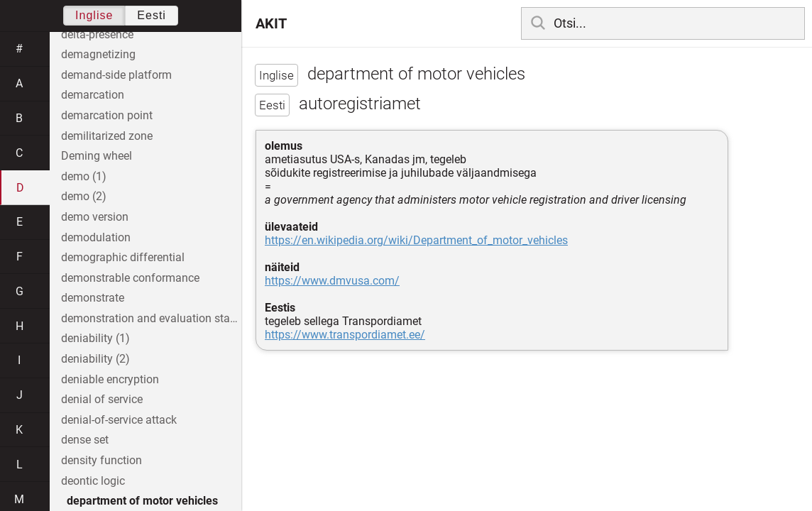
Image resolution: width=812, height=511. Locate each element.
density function (101, 460)
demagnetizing (98, 54)
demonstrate (93, 298)
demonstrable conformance (130, 278)
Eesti (152, 15)
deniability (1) (95, 338)
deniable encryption (110, 379)
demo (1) (84, 176)
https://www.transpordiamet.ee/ (345, 335)
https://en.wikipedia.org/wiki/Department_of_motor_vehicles (416, 240)
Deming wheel (97, 156)
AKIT (271, 23)
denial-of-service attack (119, 420)
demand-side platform (116, 75)
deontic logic (93, 481)
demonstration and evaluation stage (151, 318)
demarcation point (107, 115)
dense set (85, 440)
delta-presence (97, 34)
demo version (95, 217)
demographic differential (123, 257)
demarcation (93, 95)
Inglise (94, 15)
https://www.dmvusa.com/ (332, 281)
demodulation (96, 237)
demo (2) (84, 196)
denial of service (102, 399)
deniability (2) (95, 359)
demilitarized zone (107, 136)
